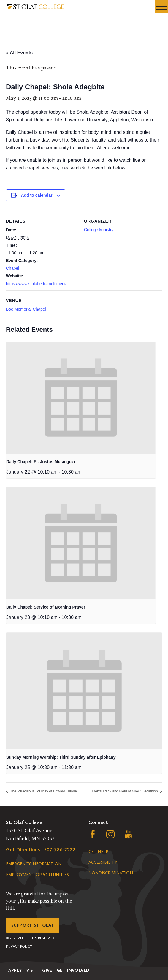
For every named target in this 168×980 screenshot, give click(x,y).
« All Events (19, 53)
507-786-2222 (60, 849)
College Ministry (99, 230)
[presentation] (81, 398)
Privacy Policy (19, 946)
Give (47, 970)
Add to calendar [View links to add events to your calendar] (37, 195)
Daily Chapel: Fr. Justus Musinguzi (41, 462)
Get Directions (23, 849)
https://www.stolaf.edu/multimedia (37, 284)
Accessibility (103, 862)
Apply (15, 970)
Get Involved (73, 970)
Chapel (12, 268)
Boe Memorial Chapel (26, 309)
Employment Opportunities (37, 875)
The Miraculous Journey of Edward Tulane (43, 791)
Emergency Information (34, 864)
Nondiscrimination (111, 873)
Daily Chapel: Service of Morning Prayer (46, 607)
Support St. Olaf (33, 925)
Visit (32, 970)
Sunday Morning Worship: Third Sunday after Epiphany (61, 757)
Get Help (98, 852)
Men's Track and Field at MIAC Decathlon (126, 791)
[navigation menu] (161, 7)
